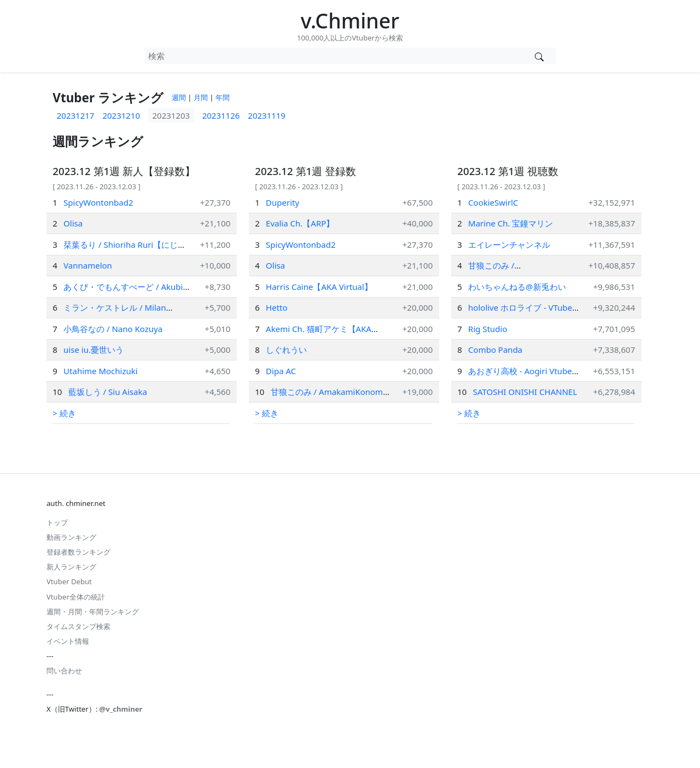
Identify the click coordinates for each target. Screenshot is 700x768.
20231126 (221, 115)
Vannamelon (88, 265)
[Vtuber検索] (539, 56)
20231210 (121, 115)
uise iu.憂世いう (94, 350)
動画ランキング (71, 537)
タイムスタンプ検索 (78, 626)
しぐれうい (286, 350)
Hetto (276, 307)
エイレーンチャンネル (509, 245)
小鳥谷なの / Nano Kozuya (113, 329)
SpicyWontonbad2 (98, 202)
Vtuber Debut (69, 581)
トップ (57, 522)
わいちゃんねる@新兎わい (517, 287)
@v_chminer (121, 709)
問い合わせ (64, 671)
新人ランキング (71, 567)
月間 (201, 97)
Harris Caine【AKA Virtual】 (319, 287)
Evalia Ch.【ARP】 (300, 223)
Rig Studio (488, 329)
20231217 (76, 115)
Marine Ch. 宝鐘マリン (511, 223)
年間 (223, 97)
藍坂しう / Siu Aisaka (108, 392)
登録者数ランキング (78, 552)
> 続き (64, 413)
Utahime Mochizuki (101, 371)
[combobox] (334, 56)
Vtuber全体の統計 (76, 597)
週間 (179, 97)
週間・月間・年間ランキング (93, 612)
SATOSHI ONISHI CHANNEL (525, 392)
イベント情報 (68, 641)
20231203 (171, 115)
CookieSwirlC (493, 202)
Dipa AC (281, 371)
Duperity (282, 202)
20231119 (267, 115)
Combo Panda (495, 350)
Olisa (73, 223)
